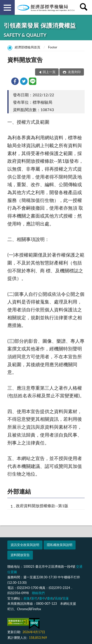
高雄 (58, 598)
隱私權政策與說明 (60, 545)
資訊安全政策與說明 (25, 545)
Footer (53, 47)
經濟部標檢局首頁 (27, 47)
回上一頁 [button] (49, 72)
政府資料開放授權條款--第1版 (42, 506)
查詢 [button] (85, 7)
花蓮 (66, 598)
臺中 (42, 598)
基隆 (26, 598)
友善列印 (74, 72)
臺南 (50, 598)
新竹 (34, 598)
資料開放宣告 (20, 555)
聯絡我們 (38, 593)
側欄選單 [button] (7, 8)
